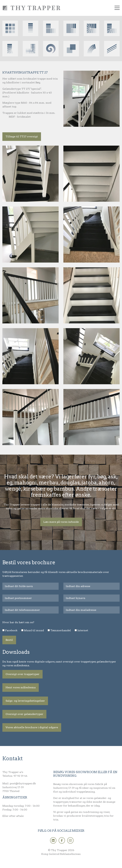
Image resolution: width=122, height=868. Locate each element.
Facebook (11, 630)
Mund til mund (34, 630)
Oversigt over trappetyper (22, 674)
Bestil (9, 640)
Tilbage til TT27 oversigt (22, 137)
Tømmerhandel (61, 630)
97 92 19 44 (20, 776)
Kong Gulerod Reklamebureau (61, 854)
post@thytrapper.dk (23, 783)
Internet (83, 630)
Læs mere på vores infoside (61, 522)
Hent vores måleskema (21, 687)
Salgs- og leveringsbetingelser (25, 701)
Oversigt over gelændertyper (24, 714)
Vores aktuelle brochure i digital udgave (32, 727)
